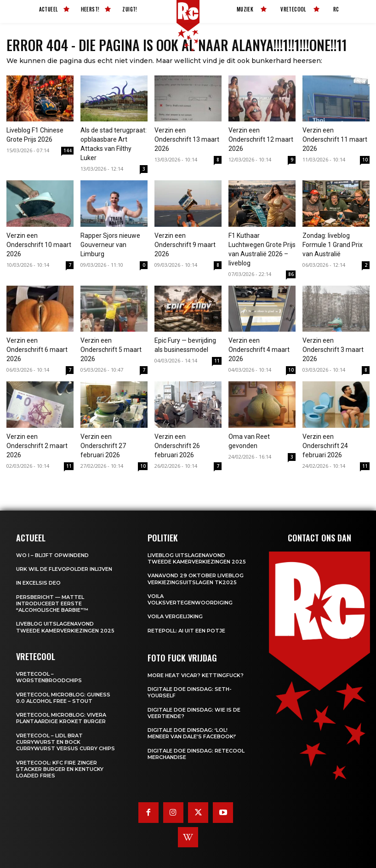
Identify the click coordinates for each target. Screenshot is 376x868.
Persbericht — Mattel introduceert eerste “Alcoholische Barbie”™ (52, 604)
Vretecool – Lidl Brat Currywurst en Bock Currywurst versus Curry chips (66, 742)
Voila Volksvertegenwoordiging (190, 599)
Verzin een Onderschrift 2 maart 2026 (37, 446)
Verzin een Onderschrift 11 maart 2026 (335, 139)
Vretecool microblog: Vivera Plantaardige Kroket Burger (61, 718)
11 (217, 361)
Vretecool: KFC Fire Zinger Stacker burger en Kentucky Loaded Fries (60, 769)
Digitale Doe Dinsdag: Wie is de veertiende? (194, 713)
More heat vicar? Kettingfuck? (196, 675)
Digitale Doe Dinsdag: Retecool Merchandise (196, 754)
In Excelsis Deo (38, 583)
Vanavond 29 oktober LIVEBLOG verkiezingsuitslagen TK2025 (196, 579)
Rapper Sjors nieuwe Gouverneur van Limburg (110, 245)
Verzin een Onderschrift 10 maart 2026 (39, 245)
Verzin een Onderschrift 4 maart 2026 (259, 350)
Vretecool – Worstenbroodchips (49, 677)
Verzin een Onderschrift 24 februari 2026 (325, 446)
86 (291, 274)
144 (68, 150)
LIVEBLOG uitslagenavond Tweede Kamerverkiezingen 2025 (65, 627)
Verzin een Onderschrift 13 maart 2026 (187, 139)
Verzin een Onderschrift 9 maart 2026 (185, 245)
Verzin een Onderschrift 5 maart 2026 (111, 350)
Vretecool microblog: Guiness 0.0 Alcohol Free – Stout (63, 698)
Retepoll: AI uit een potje (186, 631)
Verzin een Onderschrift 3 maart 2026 (333, 350)
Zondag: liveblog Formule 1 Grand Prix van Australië (333, 245)
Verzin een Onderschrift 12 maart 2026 (261, 139)
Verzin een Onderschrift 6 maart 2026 (37, 350)
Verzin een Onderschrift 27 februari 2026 (103, 446)
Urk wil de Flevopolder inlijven (64, 569)
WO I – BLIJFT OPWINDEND (52, 555)
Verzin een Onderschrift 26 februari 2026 (177, 446)
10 (365, 160)
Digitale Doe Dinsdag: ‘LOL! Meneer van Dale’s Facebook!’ (192, 733)
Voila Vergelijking (175, 616)
